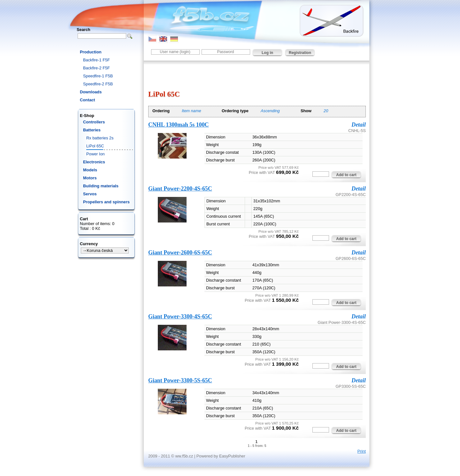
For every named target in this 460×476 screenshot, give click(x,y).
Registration (300, 53)
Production (91, 52)
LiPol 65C (95, 146)
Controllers (94, 122)
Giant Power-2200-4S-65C (180, 189)
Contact (88, 100)
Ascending (270, 111)
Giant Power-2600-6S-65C (180, 253)
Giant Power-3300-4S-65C (180, 316)
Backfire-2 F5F (96, 68)
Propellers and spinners (106, 202)
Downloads (91, 92)
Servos (90, 194)
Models (90, 170)
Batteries (92, 130)
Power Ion (96, 154)
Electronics (94, 162)
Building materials (101, 186)
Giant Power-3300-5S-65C (180, 380)
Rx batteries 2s (100, 138)
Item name (191, 111)
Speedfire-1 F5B (98, 76)
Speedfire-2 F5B (98, 84)
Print (362, 451)
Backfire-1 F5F (96, 60)
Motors (90, 178)
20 (326, 111)
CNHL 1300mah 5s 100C (179, 125)
